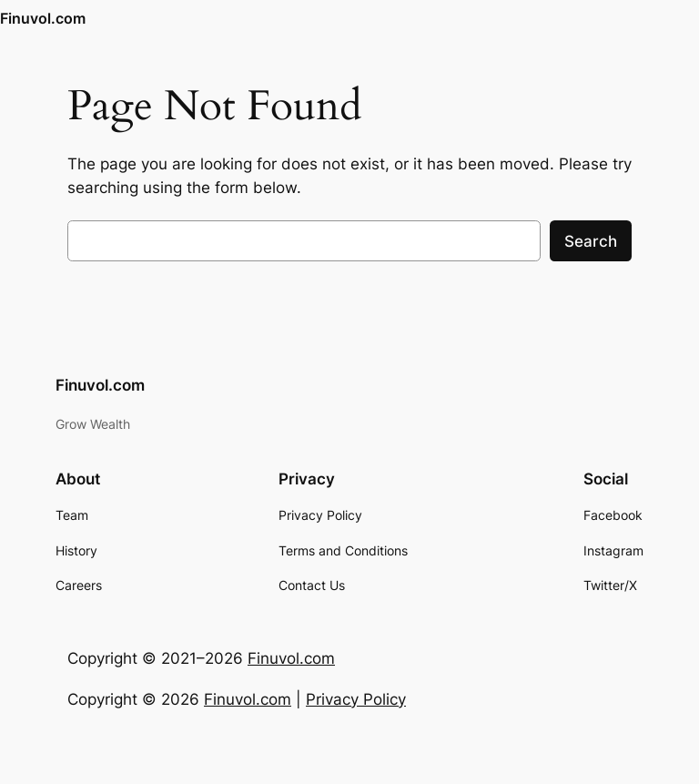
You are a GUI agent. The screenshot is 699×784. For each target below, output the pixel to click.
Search (591, 241)
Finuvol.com (43, 18)
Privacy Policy (356, 699)
